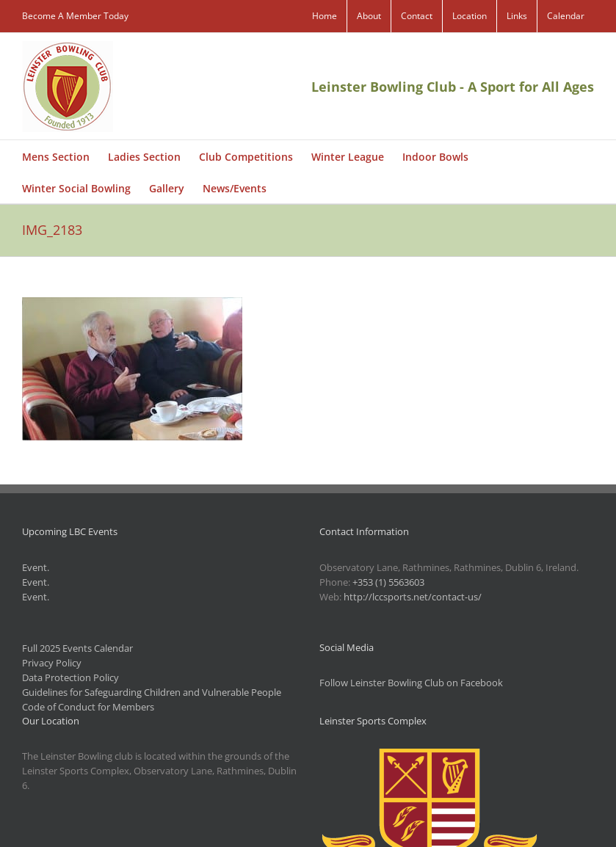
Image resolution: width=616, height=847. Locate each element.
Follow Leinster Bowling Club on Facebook (411, 683)
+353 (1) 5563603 (388, 582)
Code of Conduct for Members (88, 707)
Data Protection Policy (70, 677)
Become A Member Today (75, 16)
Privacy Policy (52, 663)
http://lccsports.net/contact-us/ (413, 597)
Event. (36, 567)
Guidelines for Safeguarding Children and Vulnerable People (152, 692)
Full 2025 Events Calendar (77, 648)
